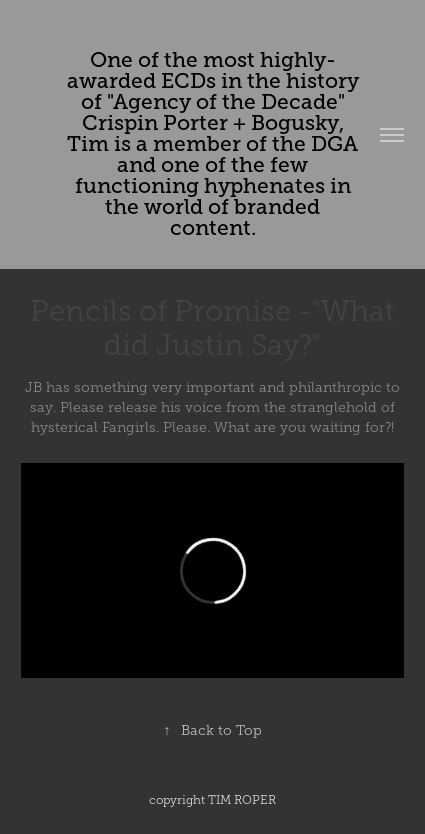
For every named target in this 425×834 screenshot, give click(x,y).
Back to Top (213, 730)
